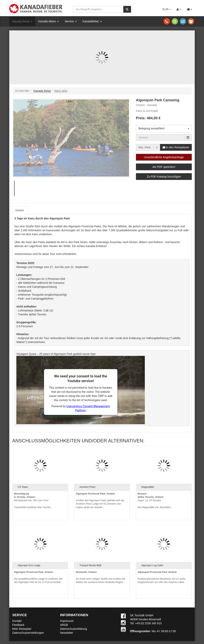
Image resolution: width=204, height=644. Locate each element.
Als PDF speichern (164, 167)
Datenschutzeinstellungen (28, 633)
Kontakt (17, 621)
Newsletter (67, 633)
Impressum (67, 621)
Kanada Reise (22, 21)
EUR (167, 9)
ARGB (64, 625)
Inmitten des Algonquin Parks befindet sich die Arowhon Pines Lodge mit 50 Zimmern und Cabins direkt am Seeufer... (100, 501)
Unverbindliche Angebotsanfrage (164, 157)
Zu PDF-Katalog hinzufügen (164, 177)
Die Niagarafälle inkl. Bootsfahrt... (155, 501)
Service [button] (71, 21)
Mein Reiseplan (22, 629)
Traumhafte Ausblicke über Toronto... (33, 501)
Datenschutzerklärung (74, 629)
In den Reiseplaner (176, 147)
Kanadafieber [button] (92, 21)
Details (20, 210)
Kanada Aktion (49, 21)
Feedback (18, 625)
